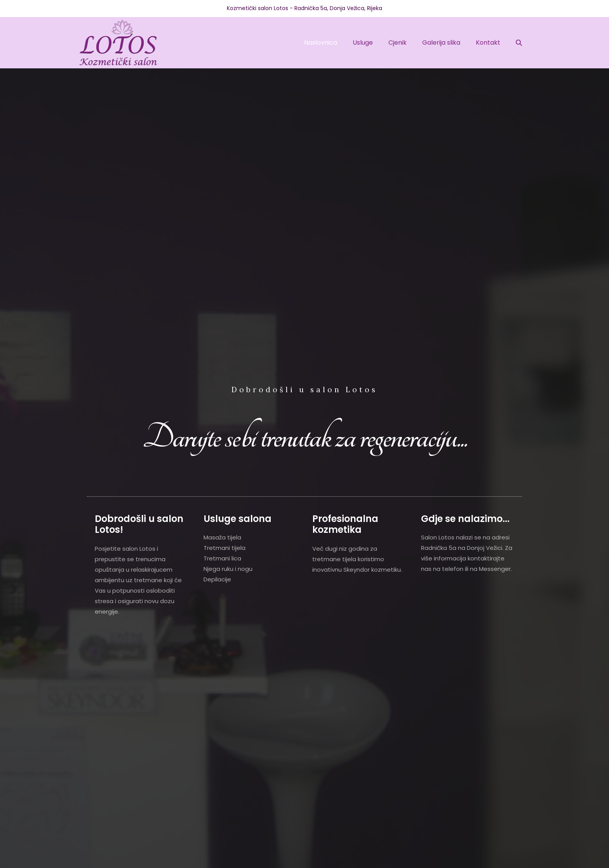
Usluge (363, 43)
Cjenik (398, 43)
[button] (519, 43)
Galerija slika (441, 43)
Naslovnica (321, 43)
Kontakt (488, 43)
